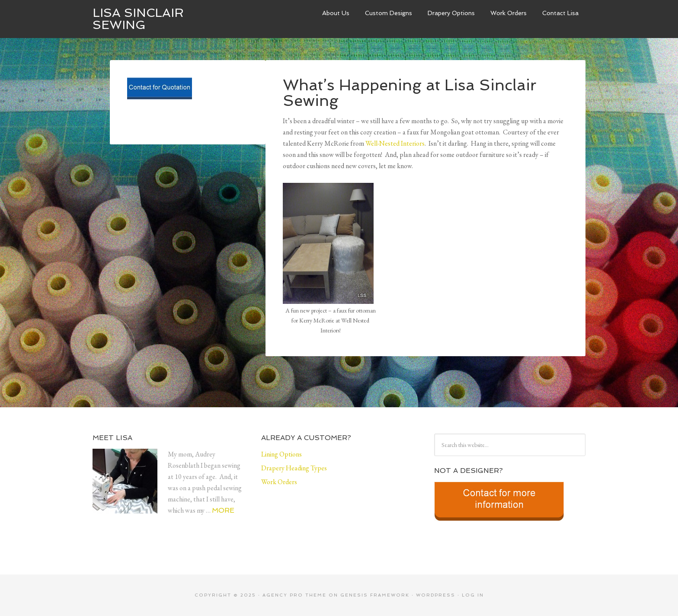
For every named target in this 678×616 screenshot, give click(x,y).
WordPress (436, 595)
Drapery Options (451, 13)
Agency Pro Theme (294, 595)
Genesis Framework (375, 595)
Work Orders (508, 13)
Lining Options (281, 454)
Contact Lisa (560, 13)
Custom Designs (389, 13)
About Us (336, 13)
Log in (473, 595)
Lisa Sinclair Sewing (138, 19)
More (223, 510)
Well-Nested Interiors (395, 143)
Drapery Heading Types (294, 468)
